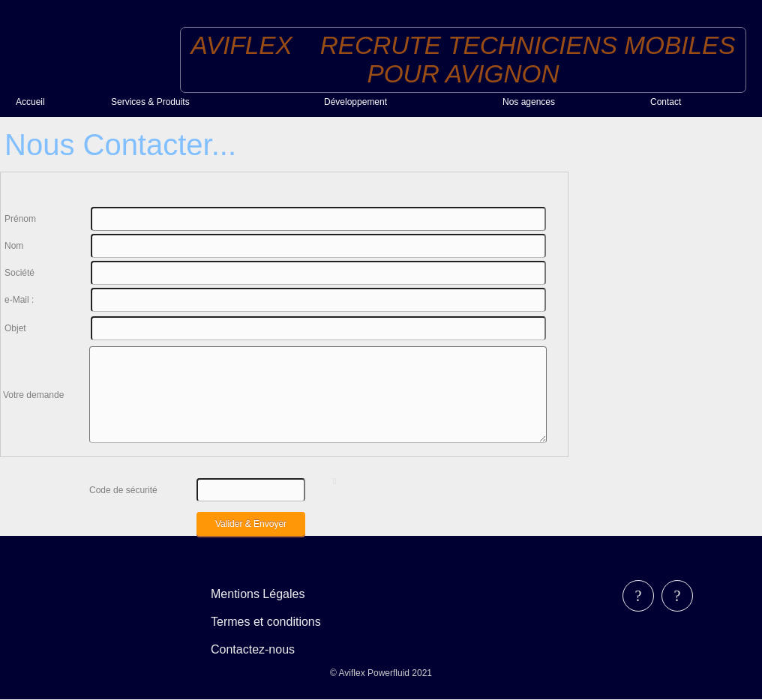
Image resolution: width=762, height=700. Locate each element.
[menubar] (276, 622)
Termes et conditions (266, 622)
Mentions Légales (258, 594)
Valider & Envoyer (251, 524)
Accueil (30, 102)
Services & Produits (150, 102)
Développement (355, 102)
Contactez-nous (253, 649)
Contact (666, 102)
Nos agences (529, 102)
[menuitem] (57, 102)
